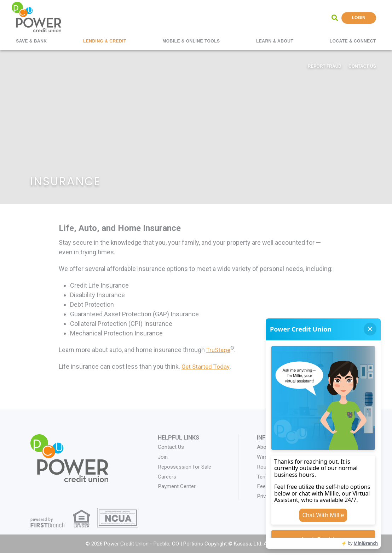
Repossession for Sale (186, 466)
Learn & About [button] (275, 41)
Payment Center (178, 486)
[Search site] (335, 18)
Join (163, 457)
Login (359, 18)
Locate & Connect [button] (353, 41)
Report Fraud (325, 66)
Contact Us (362, 66)
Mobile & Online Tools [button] (191, 41)
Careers (168, 476)
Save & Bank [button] (31, 41)
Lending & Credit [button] (105, 41)
